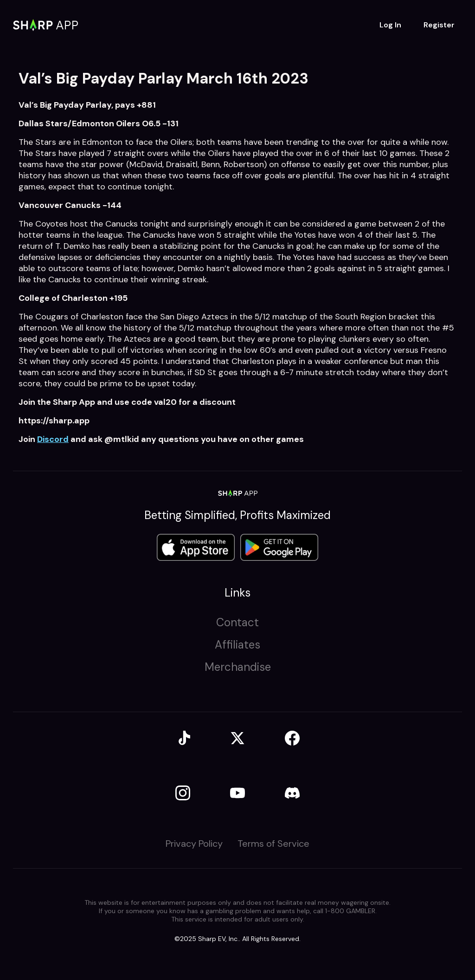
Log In (390, 25)
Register (439, 25)
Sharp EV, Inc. (218, 939)
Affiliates (237, 645)
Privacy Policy (194, 844)
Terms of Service (273, 844)
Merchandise (238, 667)
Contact (237, 622)
